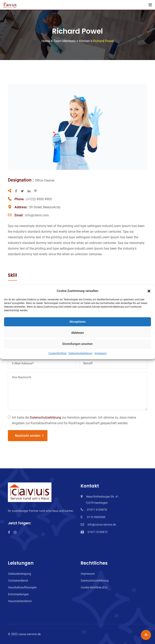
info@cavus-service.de (102, 525)
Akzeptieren (77, 322)
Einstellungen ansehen (77, 344)
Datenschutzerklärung (80, 353)
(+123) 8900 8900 (39, 199)
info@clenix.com (37, 215)
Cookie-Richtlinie (57, 353)
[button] (149, 291)
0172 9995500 (96, 517)
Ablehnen (77, 333)
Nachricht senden (28, 436)
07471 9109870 (97, 510)
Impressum (101, 353)
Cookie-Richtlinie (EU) (94, 587)
